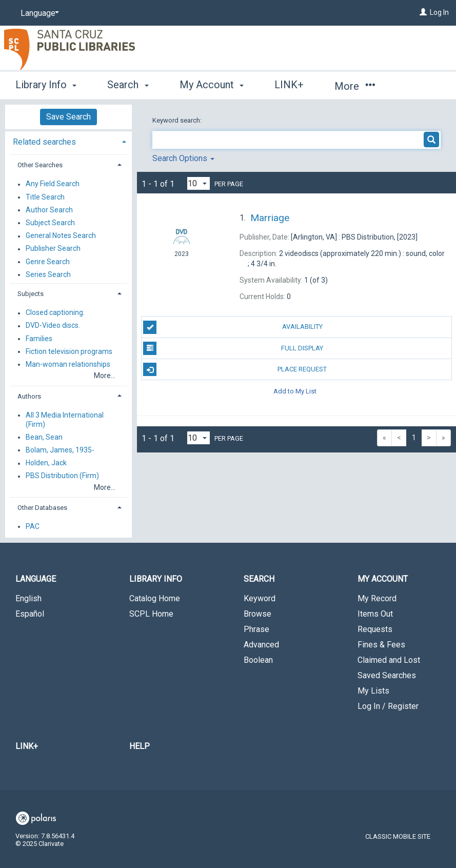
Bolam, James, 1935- (60, 450)
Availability (233, 327)
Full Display (233, 348)
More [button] (355, 86)
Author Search (49, 210)
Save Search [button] (68, 117)
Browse (257, 614)
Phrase (256, 629)
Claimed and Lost (389, 660)
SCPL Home (151, 614)
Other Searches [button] (40, 165)
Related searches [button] (44, 142)
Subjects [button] (31, 294)
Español (30, 614)
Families (39, 339)
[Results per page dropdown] (199, 183)
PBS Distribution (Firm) (62, 476)
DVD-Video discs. (53, 326)
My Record (377, 598)
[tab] (68, 141)
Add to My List (295, 391)
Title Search (45, 197)
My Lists (373, 691)
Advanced (261, 645)
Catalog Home (155, 598)
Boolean (258, 660)
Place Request (235, 369)
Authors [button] (29, 396)
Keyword (260, 598)
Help (140, 746)
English (28, 598)
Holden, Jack (46, 463)
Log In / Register (388, 706)
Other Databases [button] (42, 508)
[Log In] (423, 12)
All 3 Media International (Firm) (65, 420)
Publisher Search (53, 249)
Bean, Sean (44, 437)
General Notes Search (61, 236)
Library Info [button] (46, 85)
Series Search (48, 274)
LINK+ (289, 85)
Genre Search (48, 262)
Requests (375, 629)
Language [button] (36, 579)
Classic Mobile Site (398, 836)
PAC (33, 526)
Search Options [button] (183, 158)
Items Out (375, 614)
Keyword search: (178, 120)
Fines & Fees (381, 645)
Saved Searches (387, 675)
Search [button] (128, 85)
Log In (439, 12)
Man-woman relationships (68, 364)
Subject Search (50, 223)
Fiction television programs (69, 351)
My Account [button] (212, 85)
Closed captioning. (55, 313)
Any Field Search (53, 184)
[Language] (38, 13)
